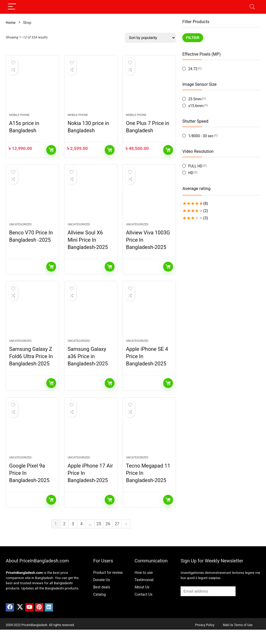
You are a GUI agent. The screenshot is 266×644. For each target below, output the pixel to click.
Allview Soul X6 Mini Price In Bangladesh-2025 (88, 246)
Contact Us (144, 606)
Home (11, 23)
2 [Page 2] (64, 536)
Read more (51, 273)
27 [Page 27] (117, 536)
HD (191, 173)
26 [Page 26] (108, 536)
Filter (193, 38)
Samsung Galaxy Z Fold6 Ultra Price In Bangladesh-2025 (31, 365)
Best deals (102, 599)
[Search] (252, 7)
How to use (144, 584)
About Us (142, 599)
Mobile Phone (19, 118)
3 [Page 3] (73, 536)
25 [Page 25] (99, 536)
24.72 (193, 69)
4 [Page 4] (81, 536)
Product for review (108, 584)
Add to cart (51, 153)
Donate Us (102, 592)
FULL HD (195, 166)
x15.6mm (196, 106)
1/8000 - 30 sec (201, 136)
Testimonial (144, 592)
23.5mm (195, 99)
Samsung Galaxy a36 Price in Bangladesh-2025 (88, 365)
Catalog (99, 606)
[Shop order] (150, 38)
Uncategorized (20, 230)
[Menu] (12, 7)
